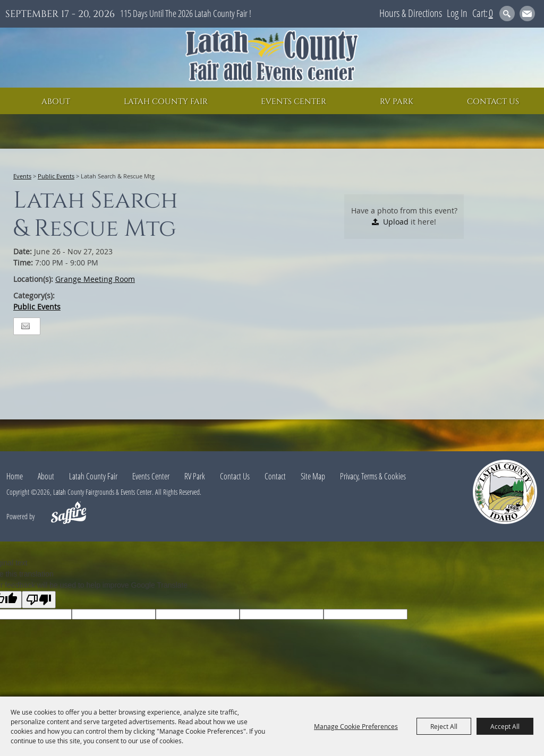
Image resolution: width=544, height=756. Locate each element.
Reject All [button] (444, 726)
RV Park (397, 102)
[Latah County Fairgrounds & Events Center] (272, 58)
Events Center (294, 102)
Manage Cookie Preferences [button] (356, 726)
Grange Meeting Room (95, 279)
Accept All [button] (505, 726)
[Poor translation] (39, 600)
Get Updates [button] (527, 14)
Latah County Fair (166, 102)
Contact (275, 476)
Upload (396, 222)
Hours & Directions (411, 13)
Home (15, 476)
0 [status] (491, 13)
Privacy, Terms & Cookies (373, 476)
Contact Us (493, 102)
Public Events (56, 176)
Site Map (313, 476)
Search (507, 14)
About (56, 102)
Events (22, 176)
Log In (457, 13)
